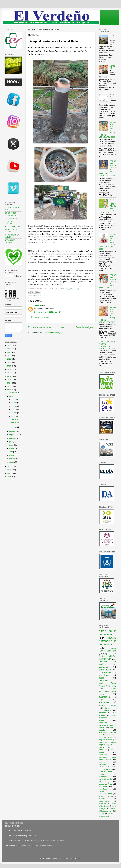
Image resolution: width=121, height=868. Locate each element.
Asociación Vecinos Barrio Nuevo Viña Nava (108, 683)
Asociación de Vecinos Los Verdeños (108, 664)
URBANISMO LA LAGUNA (11, 241)
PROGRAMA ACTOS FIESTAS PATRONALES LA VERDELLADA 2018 (107, 345)
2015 (9, 380)
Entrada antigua (84, 327)
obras (102, 678)
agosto (12, 438)
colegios (108, 710)
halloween (103, 754)
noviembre (14, 396)
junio (11, 445)
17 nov (14, 399)
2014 (9, 383)
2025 (9, 345)
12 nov (14, 409)
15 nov (14, 403)
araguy (111, 814)
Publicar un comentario (40, 317)
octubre (13, 431)
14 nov (14, 406)
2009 (9, 473)
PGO (101, 796)
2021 (9, 359)
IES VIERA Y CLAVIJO (10, 222)
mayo (12, 448)
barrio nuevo (105, 670)
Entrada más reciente (40, 327)
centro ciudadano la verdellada (108, 718)
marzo (12, 455)
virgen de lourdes (108, 705)
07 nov (14, 416)
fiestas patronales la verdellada (108, 641)
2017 (9, 373)
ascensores (103, 804)
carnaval (102, 762)
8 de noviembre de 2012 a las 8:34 (47, 312)
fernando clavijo (105, 779)
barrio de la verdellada (108, 633)
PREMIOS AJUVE (108, 732)
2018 (9, 369)
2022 (9, 356)
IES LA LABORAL (12, 218)
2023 (9, 352)
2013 (9, 386)
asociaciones (103, 816)
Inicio (63, 327)
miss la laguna (105, 782)
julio (11, 442)
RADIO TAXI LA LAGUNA (11, 231)
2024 (9, 349)
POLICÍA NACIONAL (13, 227)
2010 (9, 470)
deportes (102, 764)
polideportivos (104, 801)
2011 (9, 466)
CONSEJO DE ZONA (108, 767)
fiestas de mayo (107, 811)
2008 (9, 477)
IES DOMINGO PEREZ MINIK (11, 214)
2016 (9, 376)
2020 (9, 363)
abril (11, 452)
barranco (38, 296)
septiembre (14, 435)
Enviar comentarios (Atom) (50, 333)
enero (12, 462)
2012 (9, 390)
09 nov (14, 413)
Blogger (78, 858)
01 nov (14, 427)
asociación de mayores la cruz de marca (108, 725)
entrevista (113, 809)
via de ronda (110, 708)
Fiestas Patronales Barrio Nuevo (108, 691)
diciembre (13, 393)
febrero (12, 459)
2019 (9, 366)
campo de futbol (106, 784)
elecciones (104, 702)
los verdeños (108, 769)
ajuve (108, 653)
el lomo (103, 786)
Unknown (38, 305)
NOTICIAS (15, 419)
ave (109, 796)
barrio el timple (110, 735)
